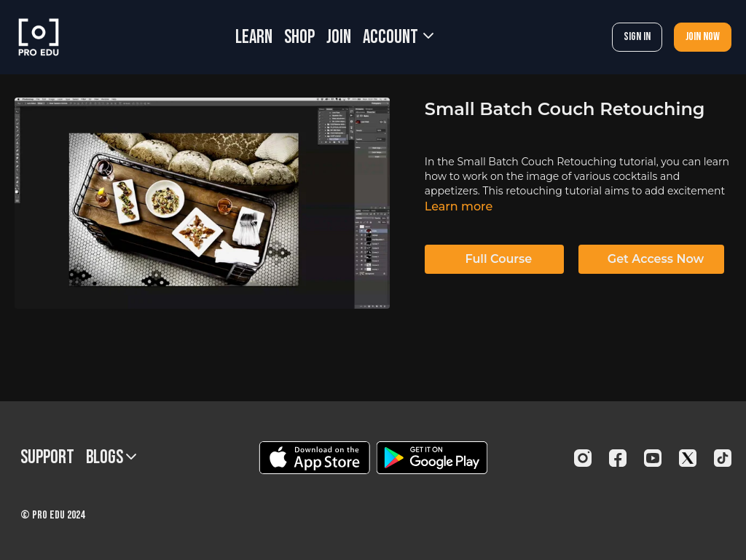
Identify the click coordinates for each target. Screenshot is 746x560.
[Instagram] (583, 458)
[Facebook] (618, 458)
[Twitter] (688, 458)
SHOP (299, 38)
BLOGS (111, 458)
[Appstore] (314, 458)
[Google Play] (432, 458)
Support (47, 458)
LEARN (254, 38)
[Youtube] (653, 458)
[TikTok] (723, 458)
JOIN (339, 38)
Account (398, 38)
